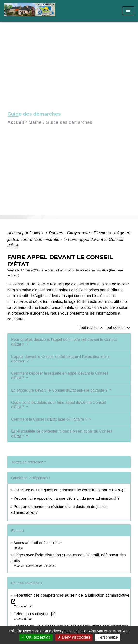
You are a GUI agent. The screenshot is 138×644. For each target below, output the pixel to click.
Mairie (35, 122)
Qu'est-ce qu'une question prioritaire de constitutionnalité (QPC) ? (70, 490)
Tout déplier (118, 328)
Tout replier (92, 328)
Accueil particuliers (26, 233)
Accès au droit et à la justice (37, 543)
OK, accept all (36, 637)
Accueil (16, 122)
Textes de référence (27, 462)
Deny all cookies (74, 637)
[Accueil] (31, 11)
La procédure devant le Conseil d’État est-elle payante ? (60, 390)
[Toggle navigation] (128, 11)
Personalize (108, 637)
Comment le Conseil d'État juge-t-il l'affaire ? (50, 419)
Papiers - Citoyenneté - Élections (80, 233)
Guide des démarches (69, 122)
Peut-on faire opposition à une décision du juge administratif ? (67, 498)
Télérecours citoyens (35, 614)
